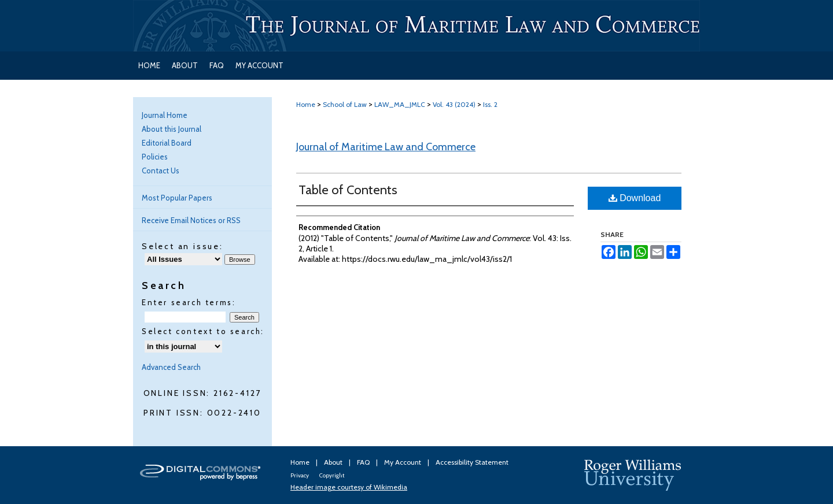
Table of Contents (348, 190)
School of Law (345, 104)
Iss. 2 (490, 104)
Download (635, 198)
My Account (403, 462)
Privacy (300, 475)
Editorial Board (167, 143)
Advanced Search (171, 367)
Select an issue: (183, 246)
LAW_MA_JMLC (400, 104)
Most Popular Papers (177, 198)
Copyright (332, 475)
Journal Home (165, 115)
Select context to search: (203, 331)
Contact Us (161, 171)
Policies (155, 157)
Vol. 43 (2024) (454, 104)
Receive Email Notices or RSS (191, 220)
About (334, 462)
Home (306, 104)
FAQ (364, 462)
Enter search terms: (189, 302)
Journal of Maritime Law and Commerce (386, 147)
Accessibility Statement (472, 462)
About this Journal (172, 129)
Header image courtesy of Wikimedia (349, 487)
